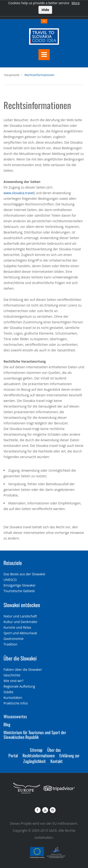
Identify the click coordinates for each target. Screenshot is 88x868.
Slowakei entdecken (22, 605)
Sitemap (36, 750)
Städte (8, 692)
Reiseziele (13, 563)
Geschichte (12, 675)
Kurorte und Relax (17, 627)
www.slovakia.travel (19, 193)
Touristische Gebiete (19, 591)
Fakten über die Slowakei (23, 669)
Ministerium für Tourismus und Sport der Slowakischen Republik (35, 735)
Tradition (10, 644)
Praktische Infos (16, 703)
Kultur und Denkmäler (21, 622)
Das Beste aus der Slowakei (24, 574)
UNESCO (10, 580)
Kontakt (57, 761)
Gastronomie (13, 639)
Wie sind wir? (13, 681)
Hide (45, 10)
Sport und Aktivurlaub (20, 633)
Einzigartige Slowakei (19, 585)
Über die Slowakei (20, 658)
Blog (7, 724)
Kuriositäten (13, 698)
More (76, 3)
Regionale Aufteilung (19, 686)
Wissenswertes (15, 716)
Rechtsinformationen (39, 75)
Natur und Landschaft (20, 616)
